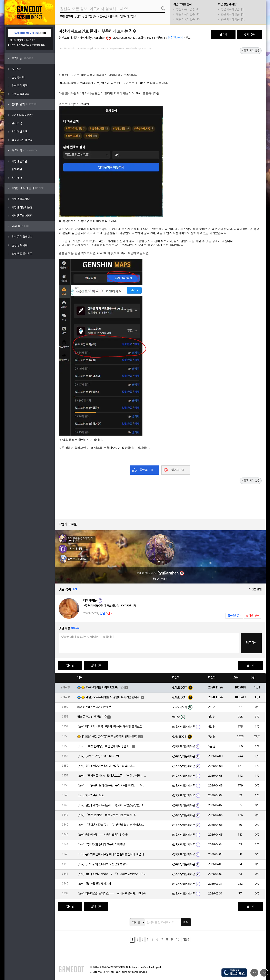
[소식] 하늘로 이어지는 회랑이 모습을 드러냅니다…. (106, 766)
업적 (134, 16)
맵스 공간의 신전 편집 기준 (92, 717)
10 (178, 940)
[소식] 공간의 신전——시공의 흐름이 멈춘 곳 (103, 835)
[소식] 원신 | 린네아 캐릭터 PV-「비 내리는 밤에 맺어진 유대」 (112, 874)
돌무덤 (103, 16)
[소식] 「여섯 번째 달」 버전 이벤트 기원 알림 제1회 (107, 815)
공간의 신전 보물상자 (86, 16)
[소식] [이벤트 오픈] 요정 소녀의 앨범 (98, 756)
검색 (186, 922)
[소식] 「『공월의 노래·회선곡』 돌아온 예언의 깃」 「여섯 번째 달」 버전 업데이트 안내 (112, 786)
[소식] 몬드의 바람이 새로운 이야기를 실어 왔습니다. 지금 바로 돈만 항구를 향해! (112, 854)
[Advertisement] (160, 63)
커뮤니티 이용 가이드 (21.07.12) (105, 688)
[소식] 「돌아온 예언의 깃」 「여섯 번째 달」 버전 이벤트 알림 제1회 (112, 825)
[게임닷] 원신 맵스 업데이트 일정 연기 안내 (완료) (110, 737)
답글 (102, 613)
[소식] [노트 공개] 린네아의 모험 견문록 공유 (102, 864)
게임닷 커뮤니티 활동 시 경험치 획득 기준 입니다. (113, 697)
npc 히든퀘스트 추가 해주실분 (94, 707)
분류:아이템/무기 (119, 16)
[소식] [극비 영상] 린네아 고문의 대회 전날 (101, 845)
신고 (188, 38)
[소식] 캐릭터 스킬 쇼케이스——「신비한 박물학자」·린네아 (112, 894)
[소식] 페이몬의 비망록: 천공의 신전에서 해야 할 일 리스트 (110, 727)
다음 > (186, 940)
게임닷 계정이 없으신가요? (23, 41)
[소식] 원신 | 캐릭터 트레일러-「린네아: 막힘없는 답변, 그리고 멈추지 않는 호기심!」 (112, 805)
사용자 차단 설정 (251, 51)
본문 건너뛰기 (175, 38)
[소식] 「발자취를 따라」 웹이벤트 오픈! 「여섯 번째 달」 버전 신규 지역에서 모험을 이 (112, 776)
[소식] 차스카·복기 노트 (91, 796)
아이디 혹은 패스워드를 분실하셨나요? (28, 45)
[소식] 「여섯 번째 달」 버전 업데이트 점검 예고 (104, 746)
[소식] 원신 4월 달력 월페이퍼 (94, 884)
